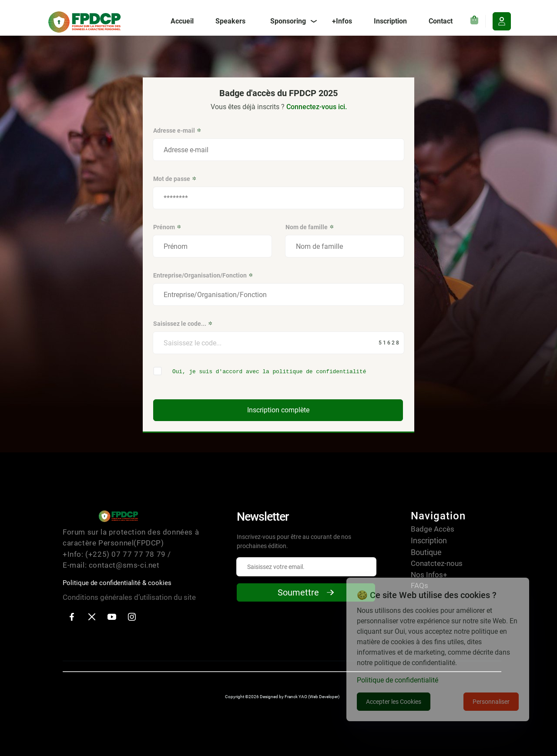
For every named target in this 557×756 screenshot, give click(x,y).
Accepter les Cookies (394, 702)
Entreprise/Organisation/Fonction (203, 275)
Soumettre (306, 592)
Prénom (167, 227)
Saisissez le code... (183, 324)
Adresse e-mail (177, 130)
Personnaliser (491, 702)
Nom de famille (310, 227)
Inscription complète (278, 410)
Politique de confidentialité (398, 680)
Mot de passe (175, 179)
